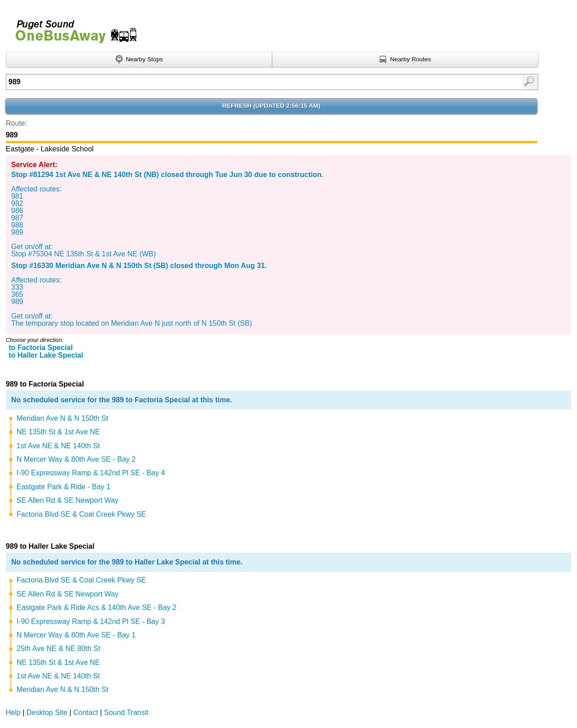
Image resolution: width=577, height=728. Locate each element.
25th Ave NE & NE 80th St (59, 648)
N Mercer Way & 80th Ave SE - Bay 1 (76, 635)
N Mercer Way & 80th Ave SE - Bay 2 (76, 459)
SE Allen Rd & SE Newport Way (68, 500)
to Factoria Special (41, 348)
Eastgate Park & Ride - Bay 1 (64, 487)
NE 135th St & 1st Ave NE (58, 432)
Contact (86, 712)
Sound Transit (126, 712)
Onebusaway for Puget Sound (72, 28)
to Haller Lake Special (46, 355)
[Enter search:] (234, 82)
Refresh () (271, 106)
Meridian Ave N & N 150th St (62, 418)
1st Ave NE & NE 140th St (58, 446)
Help (13, 712)
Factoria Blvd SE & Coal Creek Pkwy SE (81, 514)
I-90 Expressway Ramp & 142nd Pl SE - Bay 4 (91, 473)
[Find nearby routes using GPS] (405, 60)
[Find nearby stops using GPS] (139, 60)
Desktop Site (47, 712)
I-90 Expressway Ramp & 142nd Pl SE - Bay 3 (91, 621)
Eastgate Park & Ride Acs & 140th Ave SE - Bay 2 (97, 607)
